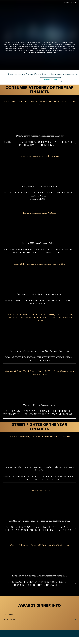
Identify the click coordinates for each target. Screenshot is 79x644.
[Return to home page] (7, 2)
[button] (50, 80)
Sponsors (73, 2)
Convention (66, 2)
